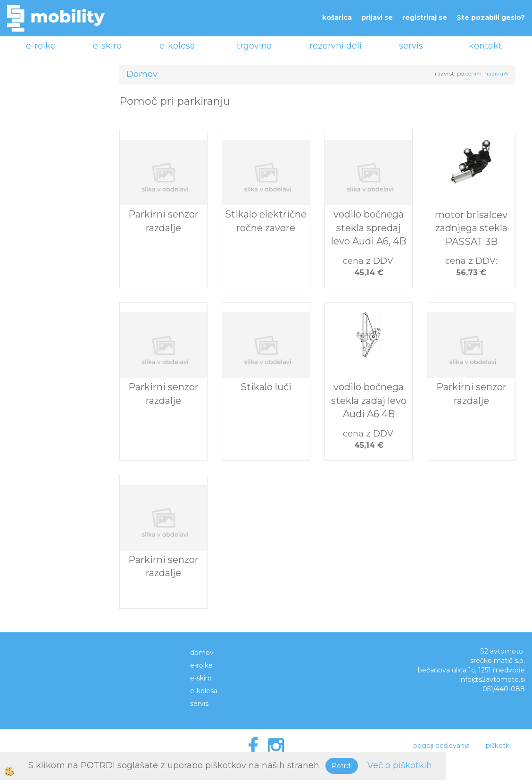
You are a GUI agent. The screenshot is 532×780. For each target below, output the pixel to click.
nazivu (496, 73)
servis (411, 46)
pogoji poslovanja (441, 746)
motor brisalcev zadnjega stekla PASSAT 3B (471, 228)
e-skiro (107, 46)
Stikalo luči (266, 387)
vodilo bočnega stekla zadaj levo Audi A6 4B (369, 400)
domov (202, 653)
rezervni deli (336, 46)
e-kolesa (177, 46)
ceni (474, 73)
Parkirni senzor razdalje (163, 221)
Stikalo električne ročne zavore (266, 221)
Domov (142, 74)
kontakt (485, 46)
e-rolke (41, 46)
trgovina (254, 46)
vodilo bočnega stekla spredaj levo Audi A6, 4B (369, 228)
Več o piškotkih (400, 765)
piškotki (498, 746)
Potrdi (342, 766)
